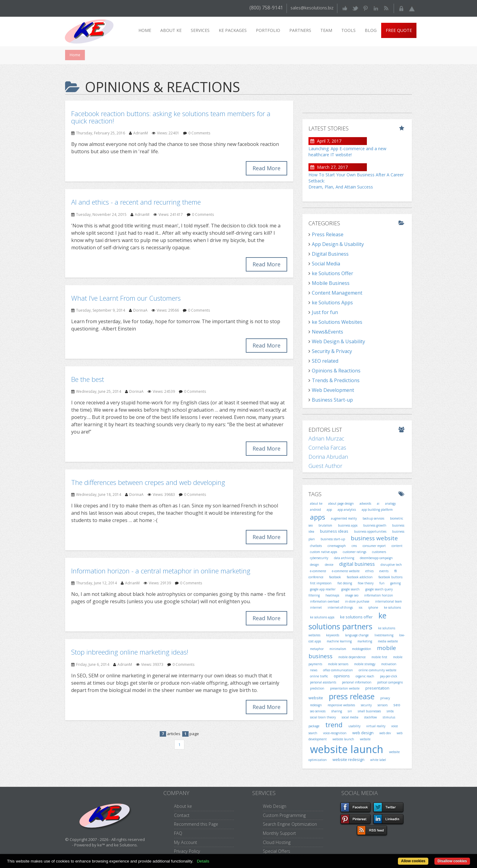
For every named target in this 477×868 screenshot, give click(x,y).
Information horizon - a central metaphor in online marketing (161, 571)
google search (350, 589)
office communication (338, 670)
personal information (357, 682)
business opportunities (370, 531)
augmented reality (344, 518)
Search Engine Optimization (290, 824)
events (384, 571)
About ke (171, 30)
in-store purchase (357, 601)
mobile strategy (365, 664)
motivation (389, 664)
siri (350, 711)
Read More (266, 168)
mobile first (379, 657)
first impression (321, 583)
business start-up (333, 539)
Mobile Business (331, 283)
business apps (348, 525)
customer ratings (355, 552)
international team (388, 601)
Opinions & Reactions (336, 371)
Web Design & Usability (338, 341)
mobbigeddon (362, 649)
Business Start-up (332, 400)
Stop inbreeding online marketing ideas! (130, 652)
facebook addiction (360, 577)
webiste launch (343, 739)
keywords (333, 635)
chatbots (316, 546)
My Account (186, 842)
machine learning (339, 641)
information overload (325, 601)
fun (382, 583)
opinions (342, 676)
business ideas (334, 531)
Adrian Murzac (326, 438)
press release (352, 696)
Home (145, 30)
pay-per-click (389, 676)
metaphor (317, 649)
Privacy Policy (187, 851)
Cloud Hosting (277, 842)
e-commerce (318, 571)
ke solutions (392, 607)
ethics (369, 571)
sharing (337, 711)
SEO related (325, 361)
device (329, 565)
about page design (341, 503)
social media (350, 717)
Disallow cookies (452, 861)
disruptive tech (391, 565)
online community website (378, 670)
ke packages (233, 30)
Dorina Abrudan (328, 457)
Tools (348, 30)
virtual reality (376, 726)
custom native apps (324, 552)
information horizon (379, 595)
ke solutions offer (356, 617)
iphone (373, 607)
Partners (300, 30)
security (366, 705)
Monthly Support (279, 833)
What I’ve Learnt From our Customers (126, 298)
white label (378, 760)
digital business (357, 564)
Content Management (337, 293)
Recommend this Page (196, 824)
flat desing (345, 583)
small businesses (369, 711)
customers (379, 552)
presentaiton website (345, 688)
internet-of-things (340, 607)
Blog (371, 30)
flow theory (366, 583)
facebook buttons (390, 577)
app (329, 510)
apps (318, 517)
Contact (182, 815)
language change (357, 635)
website (365, 739)
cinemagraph (337, 546)
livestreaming (384, 635)
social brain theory (323, 717)
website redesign (348, 759)
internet (316, 607)
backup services (373, 518)
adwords (365, 503)
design (315, 565)
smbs (390, 711)
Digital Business (330, 254)
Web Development (333, 390)
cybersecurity (319, 558)
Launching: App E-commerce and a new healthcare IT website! (347, 152)
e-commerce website (346, 571)
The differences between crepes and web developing (148, 482)
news (314, 670)
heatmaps (332, 595)
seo (397, 705)
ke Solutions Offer (333, 273)
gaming (395, 583)
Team (326, 30)
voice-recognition (335, 733)
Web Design (275, 806)
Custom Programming (284, 815)
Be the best (88, 379)
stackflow (371, 717)
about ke (316, 503)
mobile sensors (338, 664)
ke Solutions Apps (332, 303)
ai (378, 503)
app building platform (377, 510)
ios (360, 607)
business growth (375, 525)
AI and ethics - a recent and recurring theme (136, 202)
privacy (385, 698)
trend (334, 724)
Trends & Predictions (336, 380)
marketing (365, 641)
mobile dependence (352, 657)
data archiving (344, 558)
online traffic (319, 676)
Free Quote (399, 30)
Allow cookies (413, 861)
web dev (385, 733)
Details (203, 861)
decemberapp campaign (376, 558)
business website (374, 538)
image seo (352, 595)
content (397, 546)
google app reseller (323, 589)
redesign (316, 705)
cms (354, 546)
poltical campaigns (390, 682)
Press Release (328, 234)
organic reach (365, 676)
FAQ (178, 833)
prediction (317, 688)
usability (354, 726)
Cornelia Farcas (327, 448)
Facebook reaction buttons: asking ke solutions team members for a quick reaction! (171, 117)
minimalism (338, 649)
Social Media (326, 264)
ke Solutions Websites (337, 322)
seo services (318, 711)
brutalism (325, 525)
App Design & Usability (338, 244)
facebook (335, 577)
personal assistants (323, 682)
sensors (383, 705)
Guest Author (325, 466)
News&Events (327, 332)
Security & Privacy (332, 351)
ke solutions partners (347, 621)
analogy (390, 503)
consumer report (374, 546)
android (315, 510)
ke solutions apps (322, 617)
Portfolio (268, 30)
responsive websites (341, 705)
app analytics (347, 510)
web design (363, 733)
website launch (347, 749)
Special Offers (277, 851)
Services (200, 30)
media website (388, 641)
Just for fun (325, 312)
